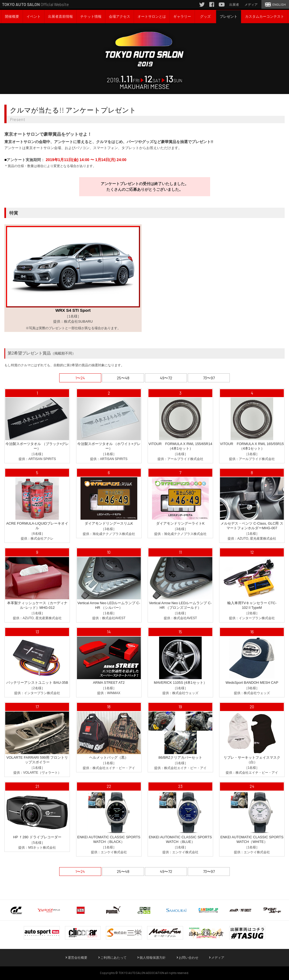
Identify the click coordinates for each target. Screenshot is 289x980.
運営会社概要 (76, 957)
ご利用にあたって (112, 957)
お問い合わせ (187, 957)
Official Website (35, 4)
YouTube (222, 5)
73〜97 (209, 378)
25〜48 (123, 378)
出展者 (234, 4)
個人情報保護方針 (151, 957)
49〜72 (166, 378)
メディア (217, 957)
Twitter (202, 5)
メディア (251, 4)
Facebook (212, 5)
